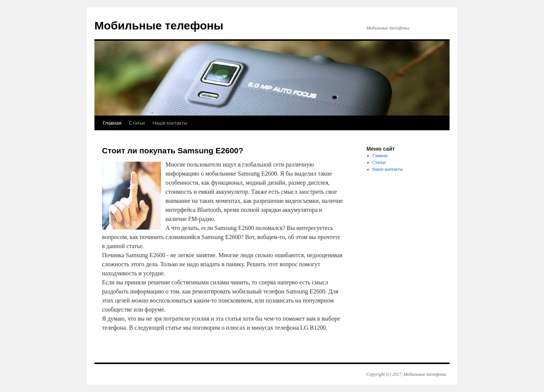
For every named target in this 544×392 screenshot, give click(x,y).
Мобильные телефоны (159, 25)
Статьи (137, 123)
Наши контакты (170, 123)
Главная (112, 123)
